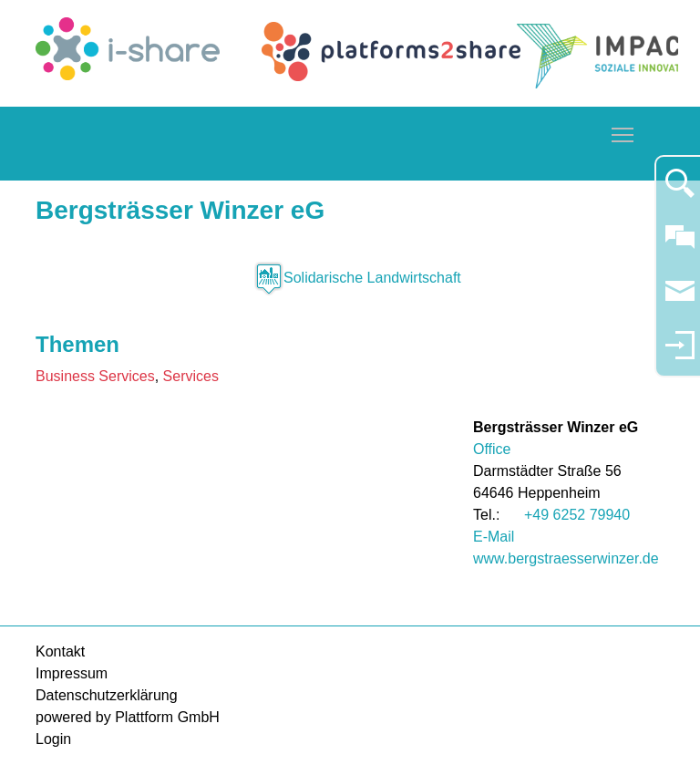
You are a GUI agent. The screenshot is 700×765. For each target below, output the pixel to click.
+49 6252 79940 (577, 515)
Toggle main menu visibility (623, 132)
